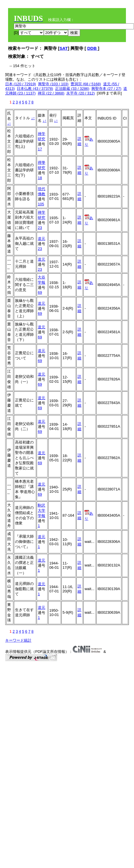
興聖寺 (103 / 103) (53, 84)
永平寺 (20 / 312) (80, 93)
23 (40, 228)
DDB (93, 48)
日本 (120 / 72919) (21, 84)
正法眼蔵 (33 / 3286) (72, 89)
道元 (41, 239)
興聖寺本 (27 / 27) (106, 89)
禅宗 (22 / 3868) (51, 93)
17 (40, 149)
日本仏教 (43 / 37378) (35, 89)
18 (40, 178)
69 (40, 292)
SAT (64, 48)
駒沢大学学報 (41, 510)
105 (41, 204)
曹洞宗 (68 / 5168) (86, 84)
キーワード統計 (18, 640)
